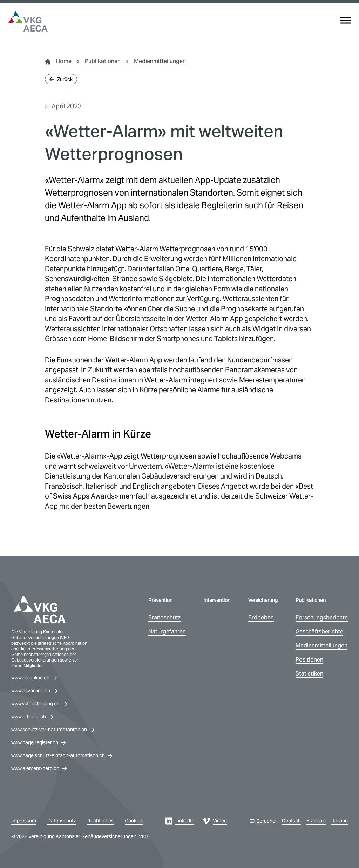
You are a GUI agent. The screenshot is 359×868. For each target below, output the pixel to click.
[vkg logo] (28, 22)
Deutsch (291, 821)
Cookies (134, 821)
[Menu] (346, 20)
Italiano (340, 821)
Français (316, 821)
